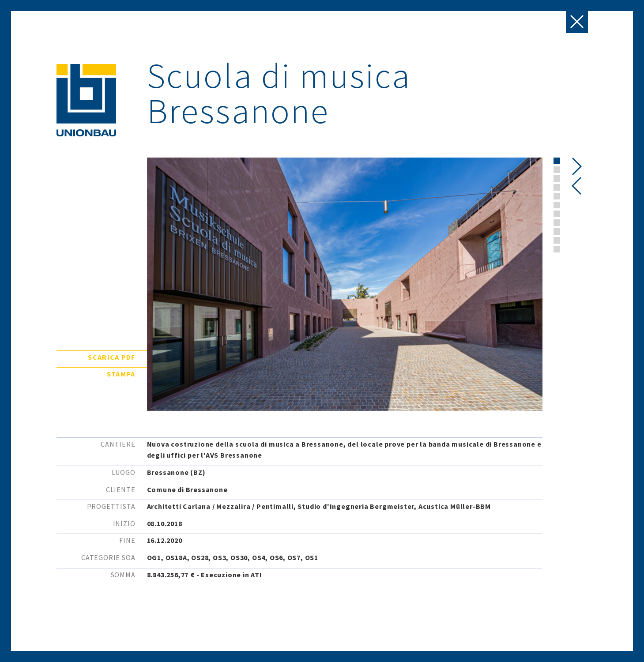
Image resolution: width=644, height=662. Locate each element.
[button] (557, 161)
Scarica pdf (111, 357)
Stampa (121, 374)
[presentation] (577, 186)
